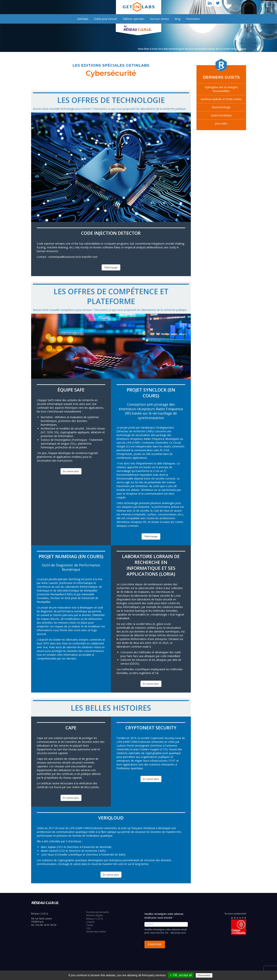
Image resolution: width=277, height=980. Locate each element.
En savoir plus (71, 471)
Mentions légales (95, 915)
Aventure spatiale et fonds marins (221, 99)
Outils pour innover (106, 19)
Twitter (90, 925)
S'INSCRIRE (155, 944)
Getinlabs (83, 19)
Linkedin (91, 922)
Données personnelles (97, 912)
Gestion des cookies (96, 932)
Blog (177, 19)
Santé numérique (221, 115)
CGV (88, 928)
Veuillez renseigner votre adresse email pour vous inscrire (164, 916)
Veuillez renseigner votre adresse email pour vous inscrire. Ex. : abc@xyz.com (166, 931)
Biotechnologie (221, 107)
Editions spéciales (134, 19)
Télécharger (111, 267)
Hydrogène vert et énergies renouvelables (221, 89)
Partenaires (193, 19)
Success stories (160, 19)
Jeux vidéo (221, 123)
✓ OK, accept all (181, 975)
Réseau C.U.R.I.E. (95, 919)
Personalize (204, 975)
